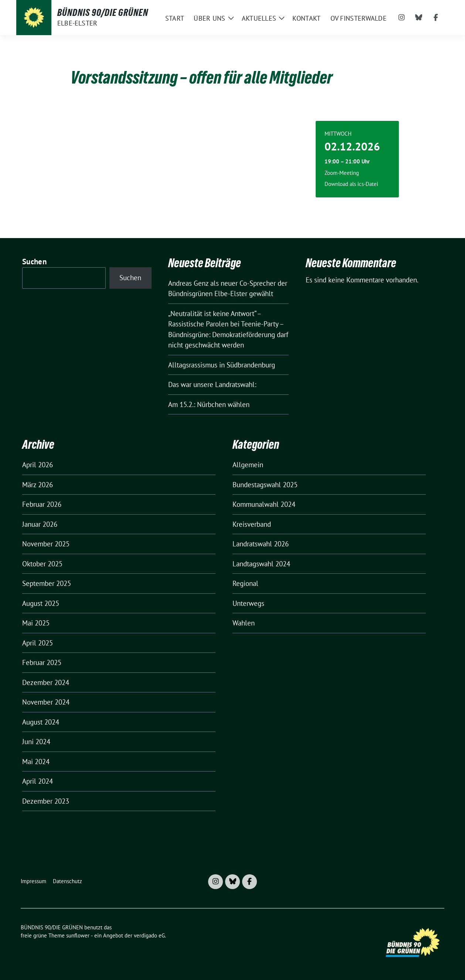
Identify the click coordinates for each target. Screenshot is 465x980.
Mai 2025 (36, 623)
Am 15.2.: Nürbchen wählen (209, 404)
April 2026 (38, 465)
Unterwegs (248, 603)
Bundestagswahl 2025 (265, 485)
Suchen (34, 262)
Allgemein (248, 465)
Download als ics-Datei (351, 184)
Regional (245, 583)
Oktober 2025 (42, 564)
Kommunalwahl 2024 (264, 504)
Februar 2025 (42, 662)
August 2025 (41, 603)
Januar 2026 (40, 524)
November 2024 (46, 702)
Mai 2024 (36, 762)
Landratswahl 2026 (261, 544)
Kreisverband (252, 524)
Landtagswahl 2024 (261, 564)
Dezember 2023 (46, 801)
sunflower (78, 935)
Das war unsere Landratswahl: (212, 384)
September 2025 (47, 583)
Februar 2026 (42, 504)
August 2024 (41, 722)
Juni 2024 (36, 742)
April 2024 (38, 781)
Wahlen (244, 623)
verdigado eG (149, 935)
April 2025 (38, 643)
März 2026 (38, 485)
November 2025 (46, 544)
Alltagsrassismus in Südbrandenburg (222, 365)
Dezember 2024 (46, 682)
